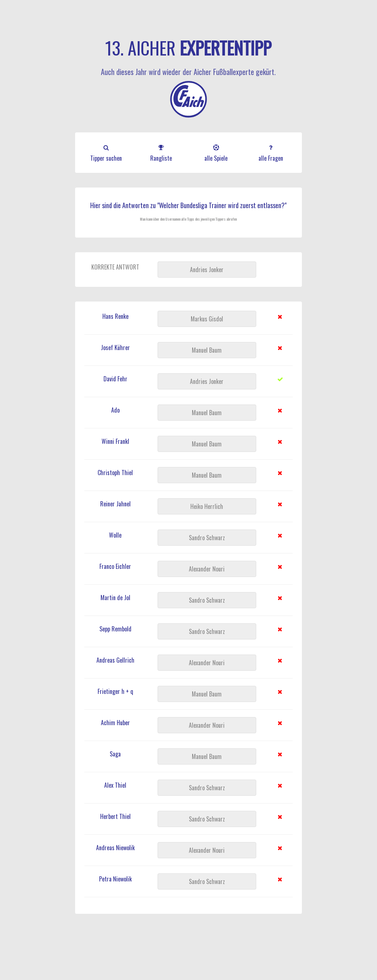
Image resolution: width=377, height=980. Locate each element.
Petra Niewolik (115, 879)
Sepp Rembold (115, 629)
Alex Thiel (115, 785)
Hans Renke (115, 316)
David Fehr (115, 379)
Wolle (115, 535)
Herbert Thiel (115, 816)
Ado (115, 410)
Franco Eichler (115, 566)
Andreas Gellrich (115, 660)
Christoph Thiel (115, 473)
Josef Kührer (115, 348)
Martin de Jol (115, 598)
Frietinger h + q (115, 691)
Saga (115, 754)
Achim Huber (115, 723)
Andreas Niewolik (115, 848)
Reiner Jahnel (115, 504)
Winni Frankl (115, 441)
